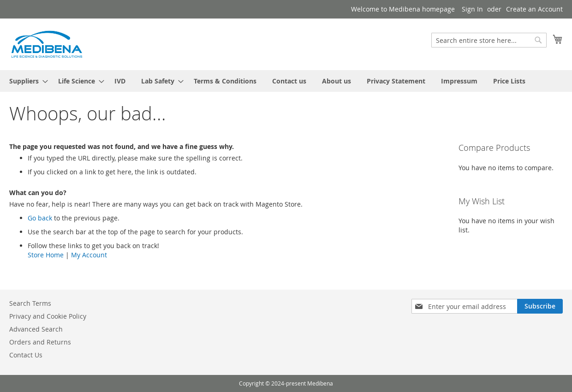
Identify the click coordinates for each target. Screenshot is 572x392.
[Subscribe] (540, 306)
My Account (89, 255)
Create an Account (534, 9)
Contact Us (26, 355)
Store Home (46, 255)
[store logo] (46, 44)
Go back (40, 218)
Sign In (472, 9)
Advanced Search (36, 329)
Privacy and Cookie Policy (48, 316)
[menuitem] (26, 81)
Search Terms (30, 303)
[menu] (286, 81)
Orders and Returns (40, 342)
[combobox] (489, 40)
